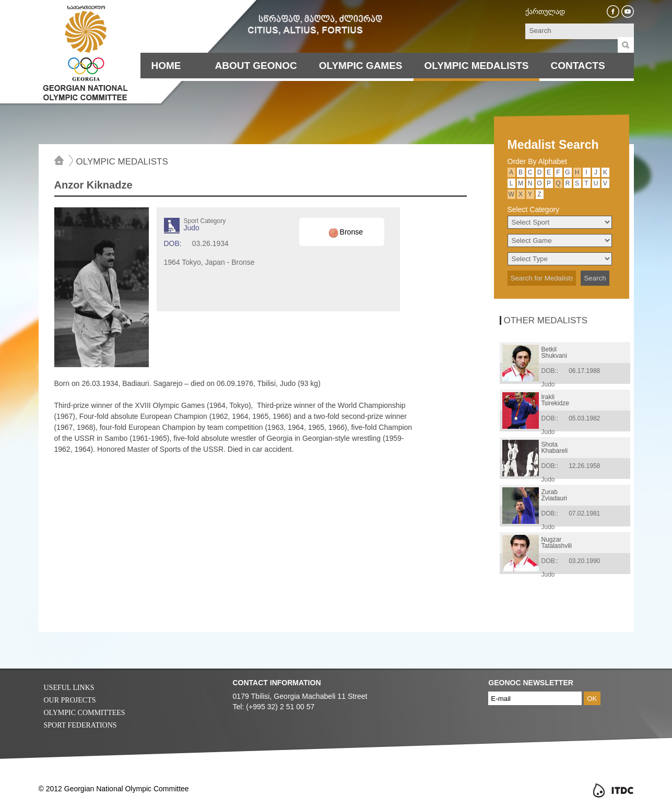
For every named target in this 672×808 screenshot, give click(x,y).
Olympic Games (361, 66)
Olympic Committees (85, 713)
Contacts (577, 66)
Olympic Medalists (477, 66)
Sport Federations (80, 725)
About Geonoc (256, 66)
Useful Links (69, 688)
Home (166, 66)
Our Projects (70, 700)
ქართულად (545, 11)
